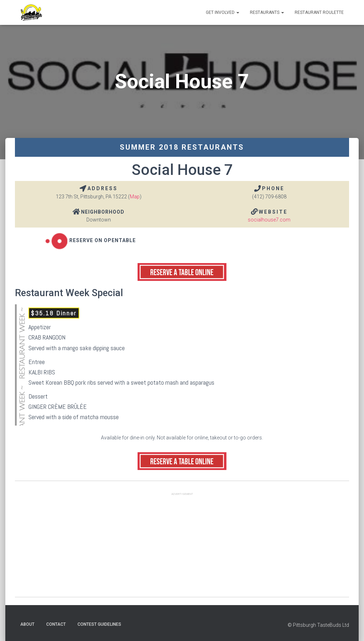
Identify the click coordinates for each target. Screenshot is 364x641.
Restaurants (267, 12)
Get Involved (223, 12)
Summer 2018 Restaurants (182, 147)
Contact (56, 624)
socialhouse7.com (269, 220)
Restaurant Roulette (319, 12)
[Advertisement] (182, 547)
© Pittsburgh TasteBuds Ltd (318, 625)
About (27, 624)
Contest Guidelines (99, 624)
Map (135, 197)
